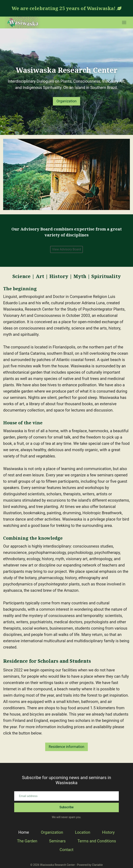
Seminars (57, 841)
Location (83, 832)
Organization (52, 832)
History (108, 832)
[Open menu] (124, 22)
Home (24, 832)
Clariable (97, 865)
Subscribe (66, 807)
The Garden (27, 841)
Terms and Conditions (97, 841)
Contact (66, 850)
